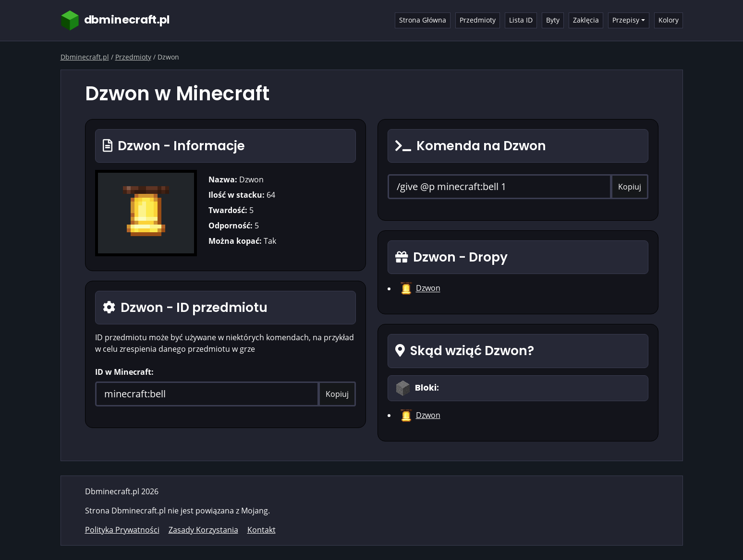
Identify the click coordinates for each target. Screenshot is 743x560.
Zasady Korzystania (203, 530)
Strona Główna (423, 20)
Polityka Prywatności (122, 530)
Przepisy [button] (626, 20)
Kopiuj (337, 394)
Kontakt (262, 530)
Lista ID (521, 20)
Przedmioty (478, 20)
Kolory (669, 20)
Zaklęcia (586, 20)
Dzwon (428, 288)
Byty (553, 20)
